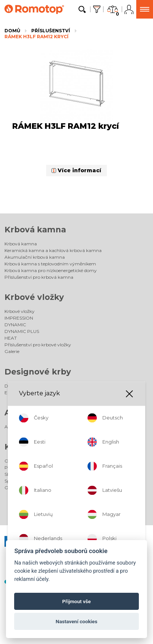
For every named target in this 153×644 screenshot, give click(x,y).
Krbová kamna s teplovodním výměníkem (50, 264)
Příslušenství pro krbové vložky (38, 345)
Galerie (12, 351)
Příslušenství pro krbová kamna (39, 277)
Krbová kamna (35, 230)
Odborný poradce (23, 461)
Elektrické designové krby (32, 393)
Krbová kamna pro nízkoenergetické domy (51, 270)
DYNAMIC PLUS (22, 331)
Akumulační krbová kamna (35, 257)
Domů (12, 31)
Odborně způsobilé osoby (32, 488)
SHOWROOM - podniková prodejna (43, 474)
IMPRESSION (19, 318)
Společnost (16, 481)
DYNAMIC (15, 325)
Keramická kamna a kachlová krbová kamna (53, 250)
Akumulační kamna (45, 413)
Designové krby (38, 372)
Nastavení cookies (77, 621)
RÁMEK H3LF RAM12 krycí (36, 37)
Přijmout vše (76, 601)
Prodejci (13, 468)
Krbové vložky (34, 297)
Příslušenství (51, 31)
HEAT (11, 338)
